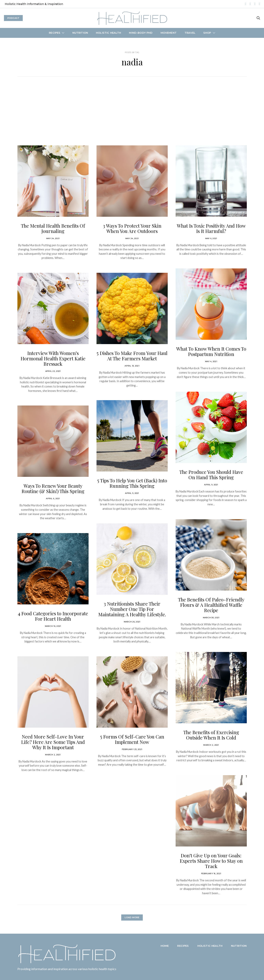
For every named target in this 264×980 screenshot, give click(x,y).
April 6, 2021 (53, 499)
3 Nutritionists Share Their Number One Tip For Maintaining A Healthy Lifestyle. (132, 609)
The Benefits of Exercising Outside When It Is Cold (211, 735)
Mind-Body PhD (141, 33)
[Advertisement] (132, 116)
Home (165, 946)
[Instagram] (246, 4)
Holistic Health (108, 33)
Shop (207, 33)
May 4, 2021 (211, 361)
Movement (169, 33)
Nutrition (80, 33)
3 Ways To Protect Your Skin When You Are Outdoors (132, 228)
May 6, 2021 (211, 238)
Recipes (55, 33)
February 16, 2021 (211, 874)
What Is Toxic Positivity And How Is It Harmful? (211, 228)
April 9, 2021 (132, 493)
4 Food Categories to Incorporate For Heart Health (53, 616)
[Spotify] (250, 4)
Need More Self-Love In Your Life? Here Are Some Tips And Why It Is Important (53, 742)
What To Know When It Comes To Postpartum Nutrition (211, 351)
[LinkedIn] (255, 4)
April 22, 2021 (53, 371)
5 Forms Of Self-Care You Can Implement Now (132, 739)
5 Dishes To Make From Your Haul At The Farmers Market (132, 356)
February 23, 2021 (132, 749)
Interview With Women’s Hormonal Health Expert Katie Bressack (53, 358)
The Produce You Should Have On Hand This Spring (211, 475)
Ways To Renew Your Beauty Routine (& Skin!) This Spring (53, 488)
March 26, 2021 (132, 622)
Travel (190, 33)
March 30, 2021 (211, 618)
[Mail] (259, 4)
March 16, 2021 (53, 626)
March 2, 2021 (53, 755)
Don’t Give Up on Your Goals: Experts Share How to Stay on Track (211, 861)
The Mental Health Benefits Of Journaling (53, 228)
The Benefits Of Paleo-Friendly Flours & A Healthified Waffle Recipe (211, 605)
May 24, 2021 (53, 238)
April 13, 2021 (132, 366)
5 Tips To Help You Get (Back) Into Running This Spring (132, 483)
